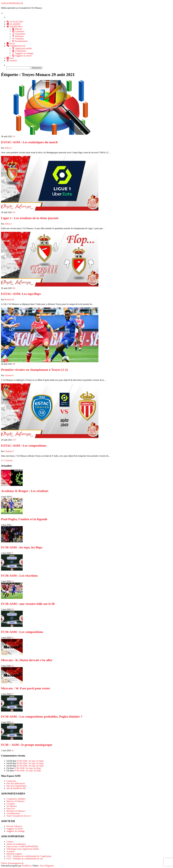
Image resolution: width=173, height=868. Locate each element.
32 (12, 722)
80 (14, 288)
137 (15, 440)
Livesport (11, 804)
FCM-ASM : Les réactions (19, 576)
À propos (10, 851)
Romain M (9, 300)
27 (12, 694)
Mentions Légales (14, 854)
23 (12, 581)
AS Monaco (12, 806)
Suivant (9, 460)
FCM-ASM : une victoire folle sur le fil (28, 604)
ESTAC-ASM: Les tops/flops (21, 294)
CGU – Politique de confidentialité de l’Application (29, 856)
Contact (10, 842)
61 (12, 638)
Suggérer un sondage (16, 831)
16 (12, 750)
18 (14, 212)
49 (14, 364)
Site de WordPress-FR (16, 788)
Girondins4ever (13, 813)
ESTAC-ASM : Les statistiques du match (29, 142)
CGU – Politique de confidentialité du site (25, 859)
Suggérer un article (15, 829)
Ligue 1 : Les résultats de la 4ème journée (30, 218)
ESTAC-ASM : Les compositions (24, 446)
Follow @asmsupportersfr (12, 863)
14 (14, 136)
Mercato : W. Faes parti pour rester (26, 688)
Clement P (9, 375)
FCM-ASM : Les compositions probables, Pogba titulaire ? (42, 717)
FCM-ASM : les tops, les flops (22, 547)
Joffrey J (8, 148)
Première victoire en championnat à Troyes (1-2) (34, 370)
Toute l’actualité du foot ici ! (19, 816)
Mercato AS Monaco (15, 801)
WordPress (26, 866)
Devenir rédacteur (14, 826)
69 (12, 609)
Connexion (11, 781)
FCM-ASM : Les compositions (22, 632)
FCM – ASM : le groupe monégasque (27, 745)
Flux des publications (16, 783)
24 (12, 666)
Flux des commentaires (16, 786)
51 (12, 553)
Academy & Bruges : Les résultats (25, 491)
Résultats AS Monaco (16, 811)
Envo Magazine (47, 866)
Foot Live (11, 809)
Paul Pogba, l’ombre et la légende (24, 519)
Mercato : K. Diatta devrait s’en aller (27, 660)
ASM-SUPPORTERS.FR (12, 3)
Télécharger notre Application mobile (23, 849)
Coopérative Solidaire (16, 799)
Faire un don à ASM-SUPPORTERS (22, 846)
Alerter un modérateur (16, 844)
